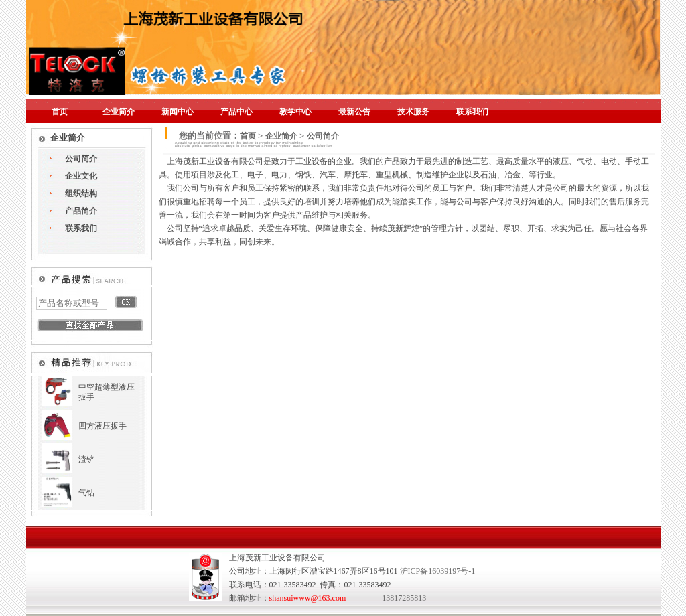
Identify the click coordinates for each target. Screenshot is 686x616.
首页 (60, 112)
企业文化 (81, 176)
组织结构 (81, 194)
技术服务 (413, 112)
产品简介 (81, 211)
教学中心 (295, 112)
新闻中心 (178, 112)
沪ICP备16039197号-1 (438, 571)
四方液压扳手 (102, 426)
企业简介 (119, 112)
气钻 (86, 493)
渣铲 (86, 459)
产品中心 (236, 112)
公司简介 (81, 159)
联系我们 (472, 112)
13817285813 (404, 598)
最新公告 (354, 112)
